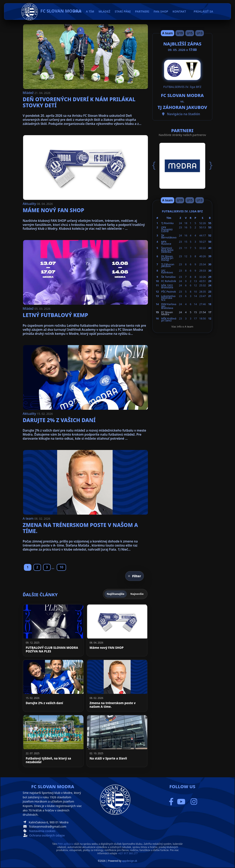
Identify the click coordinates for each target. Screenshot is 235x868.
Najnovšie (137, 594)
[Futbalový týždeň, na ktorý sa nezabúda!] (53, 741)
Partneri (142, 11)
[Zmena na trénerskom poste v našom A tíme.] (117, 686)
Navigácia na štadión (184, 114)
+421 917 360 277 (128, 853)
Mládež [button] (105, 11)
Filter (135, 576)
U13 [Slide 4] (200, 33)
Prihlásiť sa (203, 11)
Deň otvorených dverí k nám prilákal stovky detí (79, 102)
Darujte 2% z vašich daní (59, 420)
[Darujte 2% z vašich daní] (53, 686)
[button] (157, 165)
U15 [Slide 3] (190, 33)
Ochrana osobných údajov (47, 835)
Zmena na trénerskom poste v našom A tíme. (80, 528)
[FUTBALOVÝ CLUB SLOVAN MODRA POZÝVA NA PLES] (53, 630)
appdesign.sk (130, 861)
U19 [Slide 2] (180, 33)
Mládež (29, 93)
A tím (90, 11)
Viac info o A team (182, 327)
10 (61, 567)
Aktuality (30, 204)
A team (28, 518)
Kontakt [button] (179, 11)
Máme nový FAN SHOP (53, 210)
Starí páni (123, 11)
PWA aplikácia (66, 844)
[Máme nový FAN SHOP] (117, 630)
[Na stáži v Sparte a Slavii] (117, 741)
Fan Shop (161, 11)
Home (77, 11)
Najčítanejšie (115, 594)
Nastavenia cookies (42, 831)
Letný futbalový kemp (55, 315)
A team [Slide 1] (168, 33)
